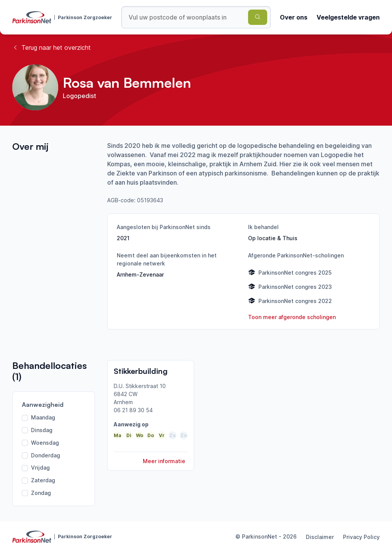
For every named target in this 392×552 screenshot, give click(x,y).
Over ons (294, 17)
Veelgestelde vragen (348, 17)
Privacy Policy (361, 537)
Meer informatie (164, 461)
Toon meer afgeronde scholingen (292, 317)
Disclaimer (320, 537)
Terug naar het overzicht (51, 48)
